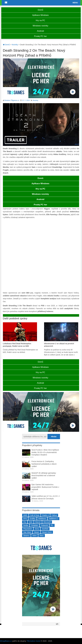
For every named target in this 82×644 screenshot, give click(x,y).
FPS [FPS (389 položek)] (25, 519)
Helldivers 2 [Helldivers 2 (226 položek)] (54, 519)
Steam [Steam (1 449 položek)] (37, 532)
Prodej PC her (40, 36)
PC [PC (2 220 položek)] (52, 525)
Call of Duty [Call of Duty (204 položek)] (35, 515)
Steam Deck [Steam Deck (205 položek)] (47, 532)
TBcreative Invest (33, 641)
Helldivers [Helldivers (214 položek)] (42, 519)
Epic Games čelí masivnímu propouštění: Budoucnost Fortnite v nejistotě (45, 487)
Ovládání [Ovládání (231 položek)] (35, 525)
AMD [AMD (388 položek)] (25, 515)
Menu (75, 3)
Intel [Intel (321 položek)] (31, 522)
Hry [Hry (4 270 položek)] (25, 522)
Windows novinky (40, 26)
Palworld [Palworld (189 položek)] (44, 525)
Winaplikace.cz (6, 641)
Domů (40, 10)
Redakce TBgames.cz (12, 100)
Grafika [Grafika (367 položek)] (33, 519)
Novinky (36, 100)
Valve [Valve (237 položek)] (34, 536)
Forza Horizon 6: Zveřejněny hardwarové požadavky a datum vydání (44, 464)
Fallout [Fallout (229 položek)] (54, 515)
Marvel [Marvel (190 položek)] (38, 522)
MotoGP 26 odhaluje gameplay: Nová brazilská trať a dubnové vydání (44, 475)
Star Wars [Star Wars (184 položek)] (27, 532)
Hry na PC (40, 20)
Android (40, 31)
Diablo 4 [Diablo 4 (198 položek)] (45, 515)
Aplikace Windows (40, 15)
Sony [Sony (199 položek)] (37, 529)
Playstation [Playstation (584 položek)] (28, 529)
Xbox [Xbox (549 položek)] (42, 536)
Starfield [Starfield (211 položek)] (45, 529)
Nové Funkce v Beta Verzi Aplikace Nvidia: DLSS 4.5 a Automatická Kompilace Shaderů (45, 452)
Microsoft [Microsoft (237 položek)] (47, 522)
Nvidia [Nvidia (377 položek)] (26, 525)
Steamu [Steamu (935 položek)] (26, 536)
